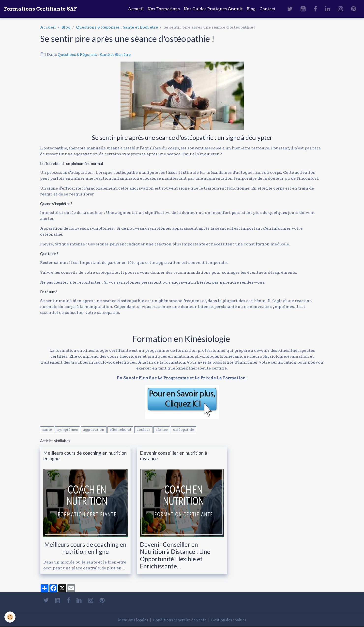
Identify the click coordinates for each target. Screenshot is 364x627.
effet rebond (120, 430)
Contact (267, 9)
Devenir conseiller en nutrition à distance (174, 456)
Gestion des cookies (235, 620)
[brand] (40, 9)
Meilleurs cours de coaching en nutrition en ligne (85, 456)
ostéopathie (184, 430)
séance (162, 430)
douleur (143, 430)
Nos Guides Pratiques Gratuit (213, 9)
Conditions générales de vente (179, 620)
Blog (251, 9)
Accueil (136, 9)
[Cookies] (10, 617)
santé (47, 430)
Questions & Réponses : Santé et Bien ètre (117, 27)
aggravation (94, 430)
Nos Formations (164, 9)
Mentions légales (127, 620)
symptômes (68, 430)
